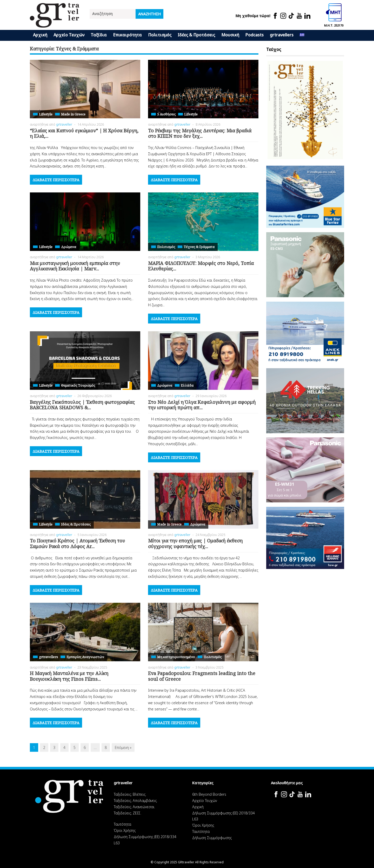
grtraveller (64, 124)
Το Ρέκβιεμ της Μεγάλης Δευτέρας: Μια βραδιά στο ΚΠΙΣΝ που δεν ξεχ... (200, 133)
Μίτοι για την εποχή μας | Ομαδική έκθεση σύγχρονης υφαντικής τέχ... (195, 543)
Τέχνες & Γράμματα (199, 247)
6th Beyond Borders (209, 794)
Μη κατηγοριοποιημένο (176, 657)
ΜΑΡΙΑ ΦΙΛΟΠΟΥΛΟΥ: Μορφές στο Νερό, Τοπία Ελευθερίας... (201, 266)
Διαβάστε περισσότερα (56, 180)
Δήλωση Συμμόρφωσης (212, 838)
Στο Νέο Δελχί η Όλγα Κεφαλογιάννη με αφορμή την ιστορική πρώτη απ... (202, 405)
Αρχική (40, 35)
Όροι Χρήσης (125, 830)
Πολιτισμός (160, 35)
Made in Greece (73, 114)
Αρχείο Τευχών (69, 35)
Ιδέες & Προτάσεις (196, 35)
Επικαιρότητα (127, 35)
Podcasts (255, 35)
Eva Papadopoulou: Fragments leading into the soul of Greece (202, 676)
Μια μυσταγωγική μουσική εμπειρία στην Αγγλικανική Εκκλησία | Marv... (75, 266)
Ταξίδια (99, 35)
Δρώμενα (69, 247)
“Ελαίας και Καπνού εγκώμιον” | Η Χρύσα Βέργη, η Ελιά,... (84, 133)
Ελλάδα (187, 385)
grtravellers (282, 35)
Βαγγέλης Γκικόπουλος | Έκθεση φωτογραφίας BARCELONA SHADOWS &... (82, 405)
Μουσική (230, 35)
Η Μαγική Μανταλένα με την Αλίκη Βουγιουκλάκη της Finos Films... (69, 676)
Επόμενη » (123, 747)
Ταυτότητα (122, 824)
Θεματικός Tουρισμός (78, 385)
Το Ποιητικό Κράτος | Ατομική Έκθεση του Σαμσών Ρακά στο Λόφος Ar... (77, 543)
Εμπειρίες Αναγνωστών (85, 657)
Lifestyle (46, 114)
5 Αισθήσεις (166, 114)
